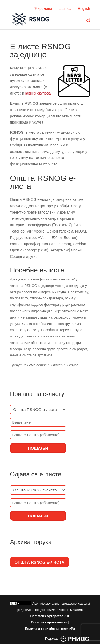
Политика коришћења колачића (50, 629)
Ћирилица (43, 9)
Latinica (65, 9)
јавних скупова (38, 93)
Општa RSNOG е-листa (40, 562)
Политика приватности (49, 622)
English (84, 9)
